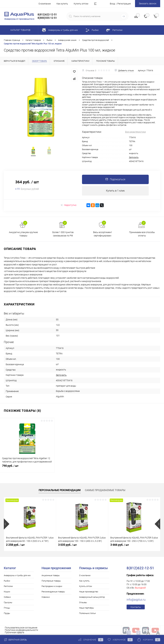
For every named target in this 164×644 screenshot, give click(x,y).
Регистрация (124, 4)
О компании (45, 4)
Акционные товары (51, 576)
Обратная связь (15, 640)
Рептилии (8, 586)
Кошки (7, 592)
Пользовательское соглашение (21, 628)
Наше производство (89, 592)
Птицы (7, 608)
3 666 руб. (120, 545)
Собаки (7, 597)
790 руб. (27, 468)
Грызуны (8, 603)
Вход (112, 4)
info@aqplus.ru (136, 600)
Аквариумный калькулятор (92, 597)
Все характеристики (135, 132)
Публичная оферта (14, 633)
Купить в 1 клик (115, 191)
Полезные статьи (87, 613)
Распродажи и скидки (52, 586)
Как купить (62, 4)
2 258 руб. (15, 545)
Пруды (7, 613)
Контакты (136, 607)
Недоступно (68, 205)
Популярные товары (51, 581)
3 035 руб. (67, 545)
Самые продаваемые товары (105, 490)
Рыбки (7, 581)
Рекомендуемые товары (53, 592)
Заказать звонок (148, 3)
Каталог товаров (20, 30)
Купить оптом (81, 4)
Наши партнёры (87, 608)
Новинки (46, 597)
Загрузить (134, 157)
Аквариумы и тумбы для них (17, 576)
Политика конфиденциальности (21, 630)
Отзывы (83, 603)
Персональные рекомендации (60, 490)
